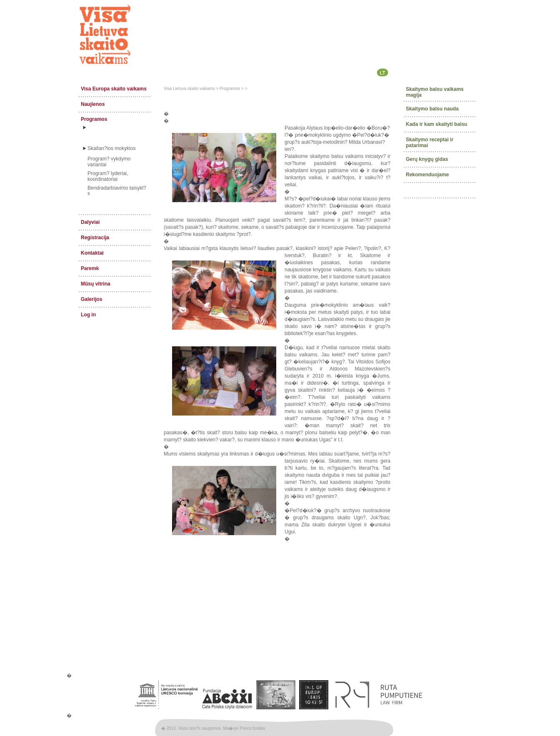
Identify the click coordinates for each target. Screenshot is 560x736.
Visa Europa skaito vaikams (114, 89)
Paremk (90, 268)
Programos (94, 119)
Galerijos (91, 299)
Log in (88, 315)
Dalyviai (90, 222)
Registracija (95, 238)
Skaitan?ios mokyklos (111, 148)
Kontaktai (92, 253)
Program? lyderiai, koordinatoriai (108, 176)
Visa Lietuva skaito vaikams (189, 89)
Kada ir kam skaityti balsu (436, 124)
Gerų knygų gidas (427, 159)
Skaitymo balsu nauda (432, 109)
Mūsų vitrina (96, 284)
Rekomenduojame (427, 174)
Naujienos (93, 104)
